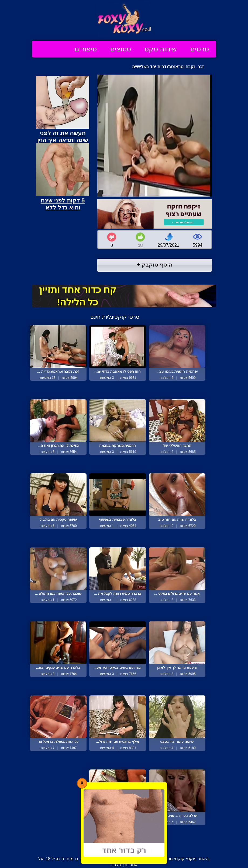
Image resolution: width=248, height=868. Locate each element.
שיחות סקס (161, 49)
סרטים (200, 49)
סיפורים (86, 49)
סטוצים (121, 49)
